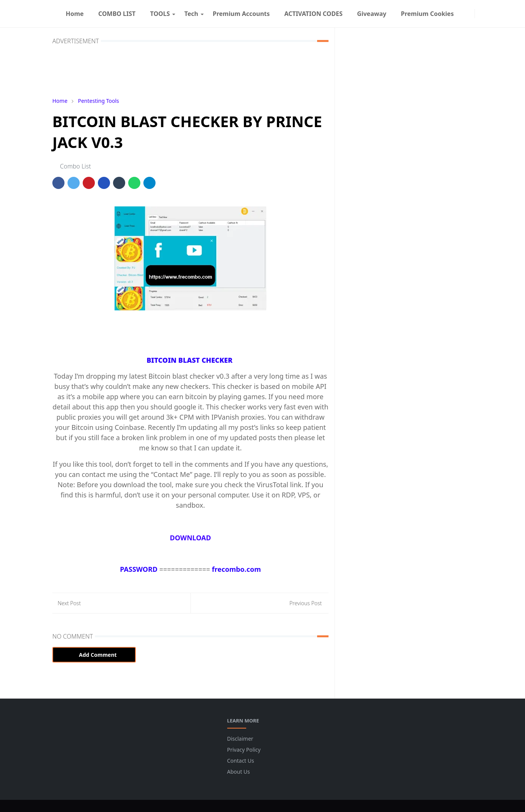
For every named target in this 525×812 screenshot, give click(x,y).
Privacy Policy (244, 750)
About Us (239, 772)
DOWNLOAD (191, 538)
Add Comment (94, 655)
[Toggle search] (486, 14)
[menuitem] (75, 14)
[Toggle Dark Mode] (479, 13)
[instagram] (470, 14)
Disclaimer (240, 739)
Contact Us (241, 761)
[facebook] (464, 14)
